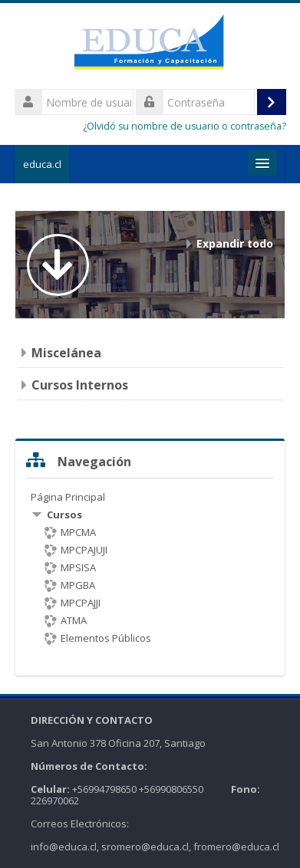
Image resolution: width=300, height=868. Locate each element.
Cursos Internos (80, 385)
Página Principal (68, 497)
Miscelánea (66, 353)
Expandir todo (235, 243)
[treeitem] (150, 567)
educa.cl (42, 164)
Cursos (64, 515)
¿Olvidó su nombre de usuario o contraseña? (185, 126)
